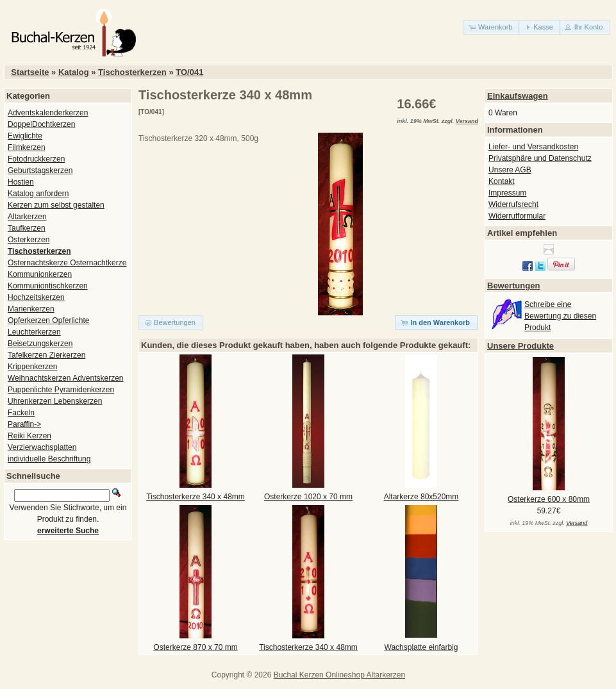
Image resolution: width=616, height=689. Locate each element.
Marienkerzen (31, 309)
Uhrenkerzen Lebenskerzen (55, 401)
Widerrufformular (517, 216)
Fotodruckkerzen (36, 159)
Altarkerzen (27, 217)
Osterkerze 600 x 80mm (549, 499)
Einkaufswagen (518, 96)
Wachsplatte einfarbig (421, 647)
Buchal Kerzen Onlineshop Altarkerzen (339, 675)
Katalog (74, 72)
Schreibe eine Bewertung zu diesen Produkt (560, 316)
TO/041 (189, 72)
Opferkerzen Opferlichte (48, 320)
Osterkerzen (29, 240)
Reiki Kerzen (29, 436)
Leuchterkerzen (34, 332)
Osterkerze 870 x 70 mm (195, 647)
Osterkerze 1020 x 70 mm (308, 497)
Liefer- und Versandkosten (533, 147)
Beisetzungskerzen (40, 344)
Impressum (507, 193)
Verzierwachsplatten (42, 447)
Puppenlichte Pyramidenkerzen (61, 390)
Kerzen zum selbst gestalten (56, 205)
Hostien (21, 182)
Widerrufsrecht (513, 204)
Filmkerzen (27, 147)
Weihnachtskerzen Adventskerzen (66, 378)
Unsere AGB (510, 170)
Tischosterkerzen (132, 72)
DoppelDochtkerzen (41, 124)
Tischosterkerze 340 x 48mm (196, 497)
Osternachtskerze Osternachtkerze (67, 263)
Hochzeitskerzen (36, 297)
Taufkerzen (27, 228)
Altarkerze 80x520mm (421, 497)
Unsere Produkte (520, 346)
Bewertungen (513, 286)
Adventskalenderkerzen (48, 113)
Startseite (30, 72)
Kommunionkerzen (40, 274)
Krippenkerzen (32, 367)
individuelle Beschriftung (49, 459)
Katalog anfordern (38, 194)
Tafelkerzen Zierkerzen (46, 355)
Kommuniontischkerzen (48, 286)
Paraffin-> (24, 424)
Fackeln (21, 413)
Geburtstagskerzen (40, 170)
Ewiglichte (25, 136)
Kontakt (502, 181)
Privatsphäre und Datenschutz (540, 158)
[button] (491, 27)
